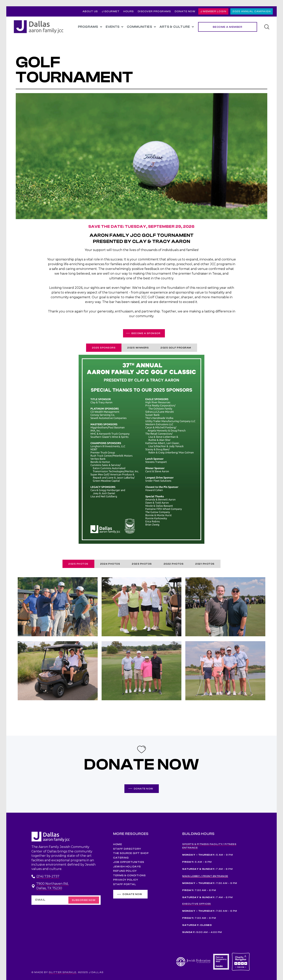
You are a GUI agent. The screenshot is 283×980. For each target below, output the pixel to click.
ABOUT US (90, 11)
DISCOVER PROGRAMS (154, 11)
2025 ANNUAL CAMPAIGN (252, 11)
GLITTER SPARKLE (63, 972)
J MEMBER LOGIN (213, 11)
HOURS (129, 11)
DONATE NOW (185, 11)
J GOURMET (111, 11)
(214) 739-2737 (48, 876)
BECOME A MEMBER (228, 27)
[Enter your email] (66, 900)
